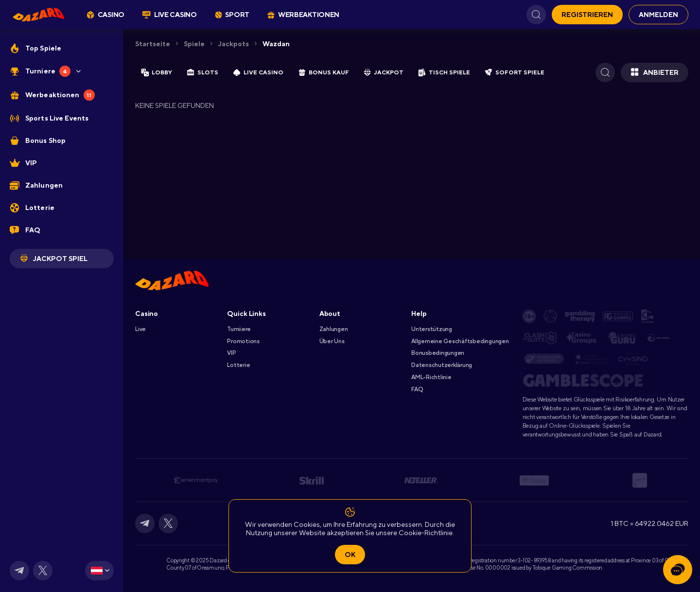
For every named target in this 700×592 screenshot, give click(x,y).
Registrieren (587, 15)
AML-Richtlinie (431, 377)
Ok (350, 555)
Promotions (243, 341)
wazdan (276, 44)
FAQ (417, 389)
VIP (231, 353)
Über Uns (332, 341)
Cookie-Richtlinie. (426, 533)
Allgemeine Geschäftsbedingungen (460, 341)
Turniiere (239, 329)
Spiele (194, 44)
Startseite (153, 44)
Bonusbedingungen (438, 353)
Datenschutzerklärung (442, 365)
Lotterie (238, 365)
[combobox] (99, 571)
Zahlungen (334, 329)
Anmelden (658, 15)
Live (140, 329)
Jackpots (234, 44)
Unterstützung (432, 329)
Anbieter (655, 72)
